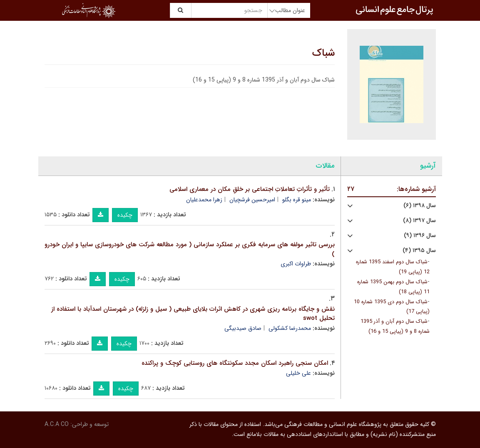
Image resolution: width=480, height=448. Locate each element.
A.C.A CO (57, 424)
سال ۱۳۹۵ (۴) (419, 251)
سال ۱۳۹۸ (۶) (420, 206)
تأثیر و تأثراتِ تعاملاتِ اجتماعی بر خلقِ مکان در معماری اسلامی (250, 189)
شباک (323, 53)
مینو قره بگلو (297, 200)
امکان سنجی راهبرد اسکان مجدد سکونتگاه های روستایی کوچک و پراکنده (235, 363)
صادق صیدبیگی (243, 328)
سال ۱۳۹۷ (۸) (419, 221)
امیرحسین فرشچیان (252, 200)
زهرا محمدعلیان (204, 200)
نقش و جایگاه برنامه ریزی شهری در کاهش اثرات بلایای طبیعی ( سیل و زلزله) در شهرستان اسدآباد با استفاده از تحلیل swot (193, 314)
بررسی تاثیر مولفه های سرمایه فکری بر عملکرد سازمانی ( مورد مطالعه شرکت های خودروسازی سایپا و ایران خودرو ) (190, 249)
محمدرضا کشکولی (290, 328)
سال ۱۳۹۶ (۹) (420, 236)
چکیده (125, 215)
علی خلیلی (298, 373)
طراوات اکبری (296, 264)
